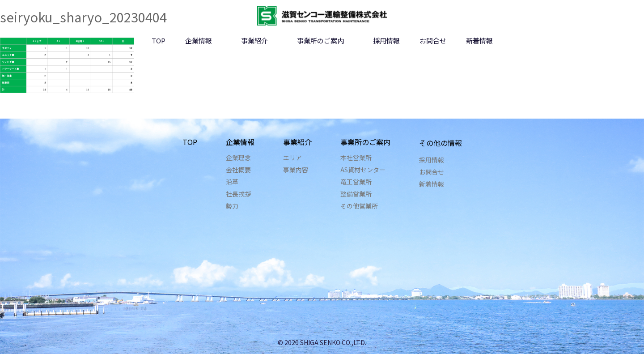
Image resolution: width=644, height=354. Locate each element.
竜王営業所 (356, 182)
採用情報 (386, 41)
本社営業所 (356, 158)
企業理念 (238, 158)
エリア (292, 158)
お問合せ (433, 41)
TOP (159, 41)
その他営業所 (359, 206)
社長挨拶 (238, 194)
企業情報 (199, 41)
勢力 (232, 206)
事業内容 (296, 170)
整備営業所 (356, 194)
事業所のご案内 (320, 41)
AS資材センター (363, 170)
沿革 (232, 182)
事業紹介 (254, 41)
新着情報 (479, 41)
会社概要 (238, 170)
